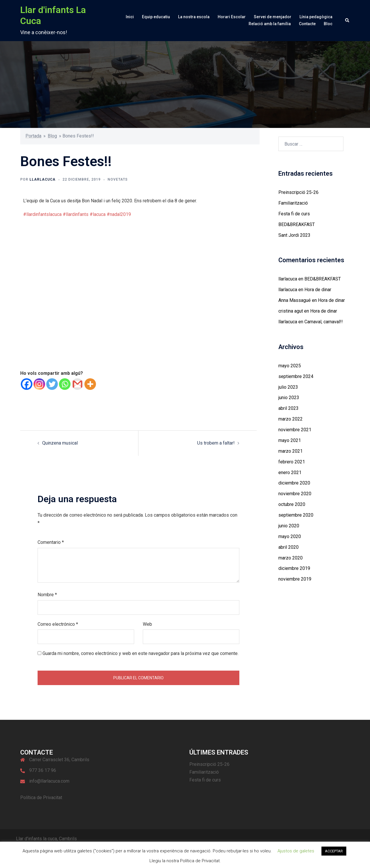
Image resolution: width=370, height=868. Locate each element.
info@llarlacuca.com (49, 781)
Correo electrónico (58, 624)
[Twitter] (52, 384)
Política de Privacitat (41, 798)
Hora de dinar (318, 290)
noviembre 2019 (295, 579)
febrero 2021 (292, 462)
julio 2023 (288, 387)
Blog (52, 136)
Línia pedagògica (316, 17)
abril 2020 (288, 547)
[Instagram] (39, 384)
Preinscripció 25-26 (298, 192)
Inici (130, 17)
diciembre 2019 (294, 568)
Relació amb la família (270, 24)
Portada (33, 136)
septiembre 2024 (296, 376)
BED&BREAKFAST (297, 224)
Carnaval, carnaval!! (324, 322)
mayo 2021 (290, 440)
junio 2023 (289, 398)
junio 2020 (289, 526)
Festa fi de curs (294, 214)
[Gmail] (77, 384)
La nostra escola (194, 17)
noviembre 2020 (295, 494)
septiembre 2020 (296, 515)
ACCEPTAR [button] (334, 851)
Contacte (307, 24)
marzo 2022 (291, 419)
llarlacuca (42, 179)
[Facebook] (27, 384)
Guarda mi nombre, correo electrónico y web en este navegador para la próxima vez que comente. (140, 653)
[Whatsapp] (65, 384)
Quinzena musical (60, 443)
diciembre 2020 (294, 483)
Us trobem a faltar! (216, 443)
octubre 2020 (292, 504)
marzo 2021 (291, 451)
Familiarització (293, 203)
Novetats (118, 179)
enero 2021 (290, 472)
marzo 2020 (291, 558)
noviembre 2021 (295, 430)
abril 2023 (288, 408)
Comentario (51, 542)
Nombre (47, 595)
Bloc (328, 24)
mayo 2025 (290, 366)
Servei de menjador (273, 17)
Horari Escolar (232, 17)
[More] (90, 384)
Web (147, 624)
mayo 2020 (290, 536)
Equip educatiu (156, 17)
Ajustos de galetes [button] (296, 851)
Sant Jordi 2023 (294, 235)
